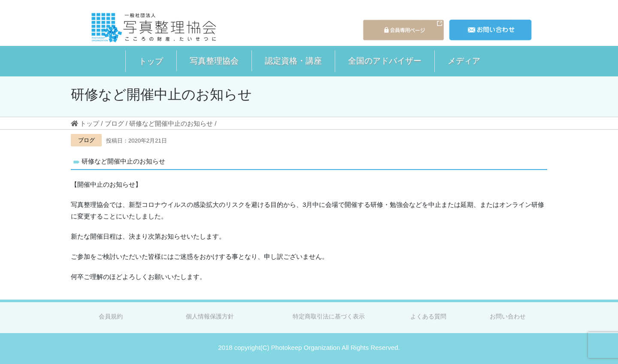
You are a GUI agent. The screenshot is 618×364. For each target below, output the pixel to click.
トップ (151, 61)
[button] (151, 61)
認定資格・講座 (293, 61)
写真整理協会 (214, 61)
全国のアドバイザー (385, 61)
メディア (464, 61)
